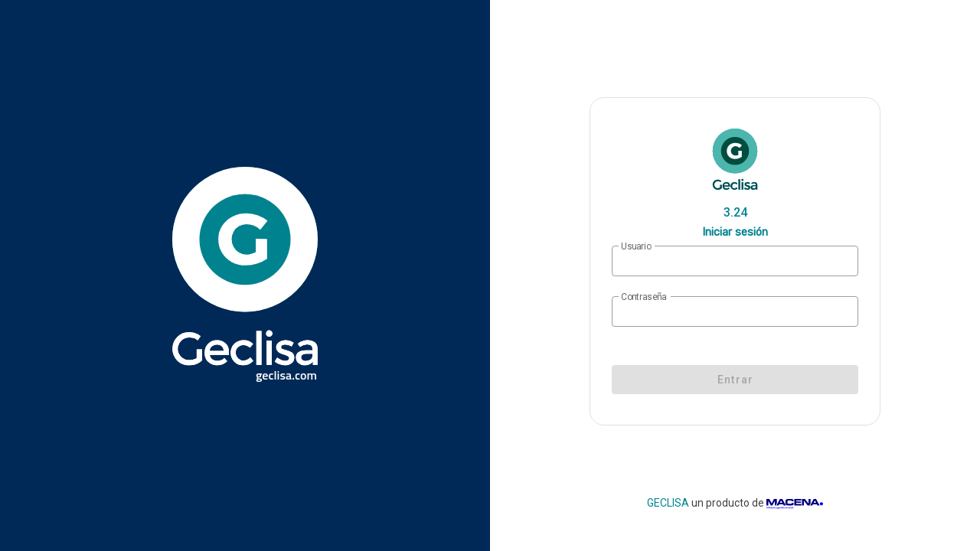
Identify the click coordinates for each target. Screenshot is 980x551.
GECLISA (668, 503)
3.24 (735, 212)
